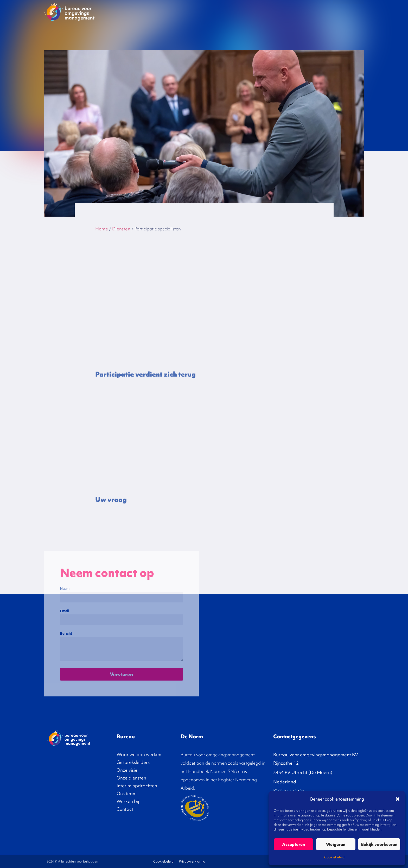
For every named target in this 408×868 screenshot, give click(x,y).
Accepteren (294, 844)
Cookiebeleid (334, 857)
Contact (349, 11)
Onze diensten (131, 778)
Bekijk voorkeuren (379, 844)
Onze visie (223, 11)
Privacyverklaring (192, 861)
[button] (398, 799)
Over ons (317, 11)
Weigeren (336, 844)
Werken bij (128, 801)
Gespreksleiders (192, 11)
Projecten (162, 11)
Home (102, 229)
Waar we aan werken (139, 754)
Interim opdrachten (281, 11)
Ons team (127, 793)
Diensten (247, 11)
